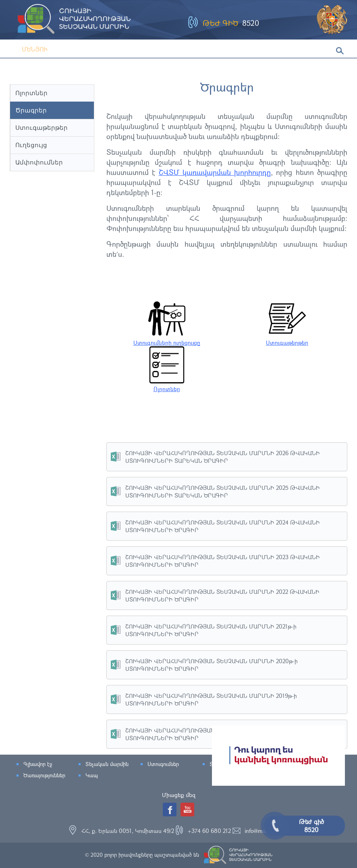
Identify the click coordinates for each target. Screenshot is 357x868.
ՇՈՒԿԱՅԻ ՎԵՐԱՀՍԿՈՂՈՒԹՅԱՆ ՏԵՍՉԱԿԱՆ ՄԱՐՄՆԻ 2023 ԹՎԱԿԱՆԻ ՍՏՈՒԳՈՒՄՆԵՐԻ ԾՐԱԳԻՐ (223, 561)
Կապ (92, 775)
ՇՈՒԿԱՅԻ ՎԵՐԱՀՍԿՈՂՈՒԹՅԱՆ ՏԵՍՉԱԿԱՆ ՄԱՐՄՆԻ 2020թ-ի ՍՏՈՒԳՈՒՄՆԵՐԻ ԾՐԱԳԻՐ (212, 665)
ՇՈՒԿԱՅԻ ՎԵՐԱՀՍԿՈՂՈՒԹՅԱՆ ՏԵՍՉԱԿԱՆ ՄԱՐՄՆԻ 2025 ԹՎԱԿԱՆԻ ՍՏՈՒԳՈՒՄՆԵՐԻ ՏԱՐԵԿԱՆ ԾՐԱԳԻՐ (223, 491)
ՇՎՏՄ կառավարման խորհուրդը (215, 172)
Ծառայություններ (44, 775)
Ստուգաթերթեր (42, 128)
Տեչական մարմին (107, 764)
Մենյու (29, 49)
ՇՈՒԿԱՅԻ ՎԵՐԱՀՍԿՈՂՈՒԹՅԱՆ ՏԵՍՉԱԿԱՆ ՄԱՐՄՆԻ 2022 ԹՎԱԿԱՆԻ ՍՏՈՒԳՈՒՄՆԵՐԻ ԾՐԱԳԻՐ (222, 595)
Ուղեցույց (31, 145)
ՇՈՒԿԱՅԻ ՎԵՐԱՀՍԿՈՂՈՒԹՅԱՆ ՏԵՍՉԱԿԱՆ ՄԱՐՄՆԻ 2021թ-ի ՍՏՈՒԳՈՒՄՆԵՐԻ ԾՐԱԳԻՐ (211, 630)
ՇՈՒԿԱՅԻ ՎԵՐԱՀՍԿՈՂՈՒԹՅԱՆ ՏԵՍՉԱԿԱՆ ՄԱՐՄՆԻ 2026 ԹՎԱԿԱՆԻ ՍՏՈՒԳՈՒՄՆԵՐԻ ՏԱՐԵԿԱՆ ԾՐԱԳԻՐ (223, 457)
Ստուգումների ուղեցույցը (167, 339)
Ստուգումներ (163, 764)
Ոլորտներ (31, 93)
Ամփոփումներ (39, 162)
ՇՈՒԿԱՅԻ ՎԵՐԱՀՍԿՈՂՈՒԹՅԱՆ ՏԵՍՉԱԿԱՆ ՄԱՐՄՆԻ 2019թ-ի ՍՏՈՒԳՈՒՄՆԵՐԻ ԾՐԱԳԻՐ (211, 699)
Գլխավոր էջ (38, 764)
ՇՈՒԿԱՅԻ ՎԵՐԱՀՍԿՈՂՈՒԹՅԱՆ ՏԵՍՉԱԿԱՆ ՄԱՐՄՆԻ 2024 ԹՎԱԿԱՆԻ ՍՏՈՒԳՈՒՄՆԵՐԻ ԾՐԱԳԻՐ (223, 526)
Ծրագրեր (31, 110)
